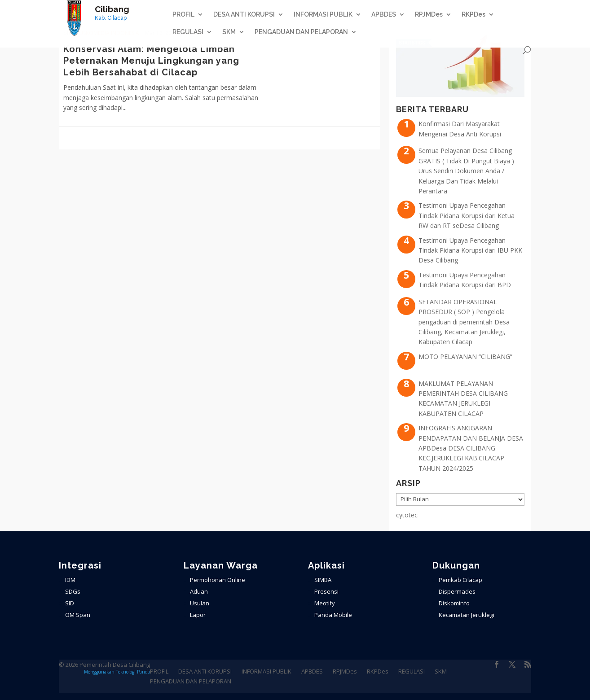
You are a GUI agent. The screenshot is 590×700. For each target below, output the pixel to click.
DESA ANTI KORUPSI (244, 15)
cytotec (407, 515)
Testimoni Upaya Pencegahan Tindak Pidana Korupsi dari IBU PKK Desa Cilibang (470, 250)
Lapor (198, 615)
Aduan (199, 591)
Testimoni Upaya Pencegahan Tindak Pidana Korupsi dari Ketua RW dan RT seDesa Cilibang (467, 215)
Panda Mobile (333, 615)
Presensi (326, 591)
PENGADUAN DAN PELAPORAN (301, 32)
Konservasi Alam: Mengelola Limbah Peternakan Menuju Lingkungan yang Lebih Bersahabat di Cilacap (151, 61)
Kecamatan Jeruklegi (467, 615)
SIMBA (323, 580)
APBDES (384, 15)
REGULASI (188, 32)
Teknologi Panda (133, 672)
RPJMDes (429, 15)
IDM (70, 580)
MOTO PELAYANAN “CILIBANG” (465, 357)
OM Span (78, 615)
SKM (229, 32)
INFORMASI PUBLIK (323, 15)
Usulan (200, 603)
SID (70, 603)
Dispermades (457, 591)
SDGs (73, 591)
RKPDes (473, 15)
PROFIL (183, 15)
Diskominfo (454, 603)
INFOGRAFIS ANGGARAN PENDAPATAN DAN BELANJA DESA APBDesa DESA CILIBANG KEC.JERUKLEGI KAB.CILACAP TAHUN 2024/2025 (471, 448)
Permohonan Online (218, 580)
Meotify (325, 603)
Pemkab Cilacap (460, 580)
